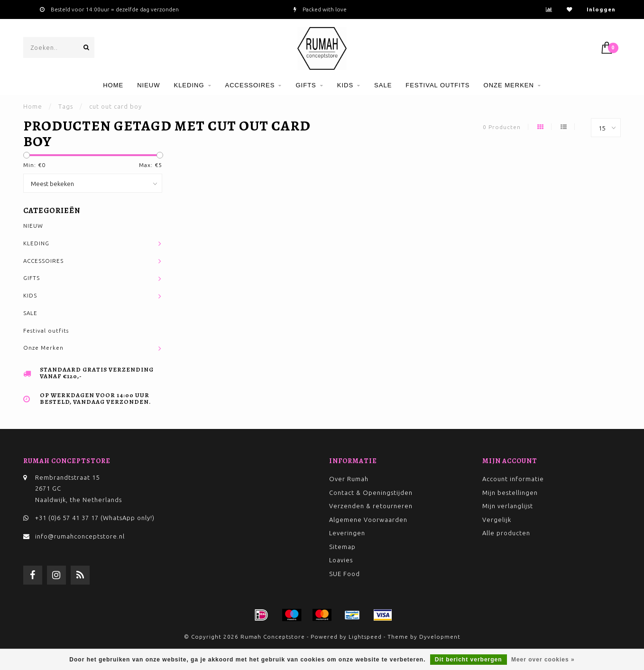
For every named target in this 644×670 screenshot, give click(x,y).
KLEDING (189, 85)
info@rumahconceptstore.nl (80, 536)
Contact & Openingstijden (371, 493)
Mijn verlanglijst (508, 506)
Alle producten (506, 533)
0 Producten (502, 127)
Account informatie (513, 479)
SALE (383, 85)
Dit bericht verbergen (469, 660)
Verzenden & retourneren (371, 506)
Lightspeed (365, 637)
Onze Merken (509, 85)
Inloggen (601, 9)
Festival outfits (437, 85)
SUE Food (345, 574)
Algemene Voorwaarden (368, 520)
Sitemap (342, 547)
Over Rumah (349, 479)
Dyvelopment (440, 637)
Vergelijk (497, 520)
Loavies (341, 560)
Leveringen (347, 533)
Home (113, 85)
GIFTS (306, 85)
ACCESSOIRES (250, 85)
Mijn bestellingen (510, 493)
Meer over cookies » (543, 660)
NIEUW (148, 85)
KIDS (345, 85)
